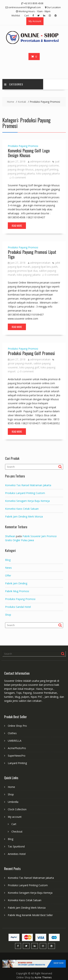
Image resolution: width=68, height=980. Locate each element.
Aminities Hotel (17, 854)
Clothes (12, 733)
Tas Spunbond (16, 846)
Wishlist (16, 15)
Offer (8, 575)
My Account (35, 21)
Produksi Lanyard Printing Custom (25, 493)
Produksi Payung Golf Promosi (31, 353)
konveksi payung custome (44, 165)
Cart (27, 15)
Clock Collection (17, 809)
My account (15, 817)
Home (11, 787)
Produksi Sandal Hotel (18, 607)
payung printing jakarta (21, 173)
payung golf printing (47, 169)
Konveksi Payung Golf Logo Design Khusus (29, 153)
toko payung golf (29, 367)
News (8, 568)
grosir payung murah (20, 363)
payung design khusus (21, 169)
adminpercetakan (39, 161)
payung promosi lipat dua (23, 271)
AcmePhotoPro (17, 748)
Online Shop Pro (17, 726)
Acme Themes (43, 977)
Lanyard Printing (17, 763)
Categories (14, 84)
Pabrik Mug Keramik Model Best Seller (30, 915)
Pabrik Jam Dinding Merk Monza (24, 516)
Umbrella (13, 802)
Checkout (17, 832)
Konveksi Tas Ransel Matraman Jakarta (28, 485)
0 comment (19, 177)
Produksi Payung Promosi (23, 146)
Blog (8, 560)
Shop (8, 615)
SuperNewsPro (17, 756)
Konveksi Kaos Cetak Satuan (22, 509)
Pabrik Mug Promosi (17, 591)
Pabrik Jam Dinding (16, 583)
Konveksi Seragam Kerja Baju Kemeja (27, 501)
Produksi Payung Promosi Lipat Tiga (32, 254)
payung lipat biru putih (45, 267)
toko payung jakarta (48, 173)
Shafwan (10, 536)
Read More (17, 226)
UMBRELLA (15, 741)
